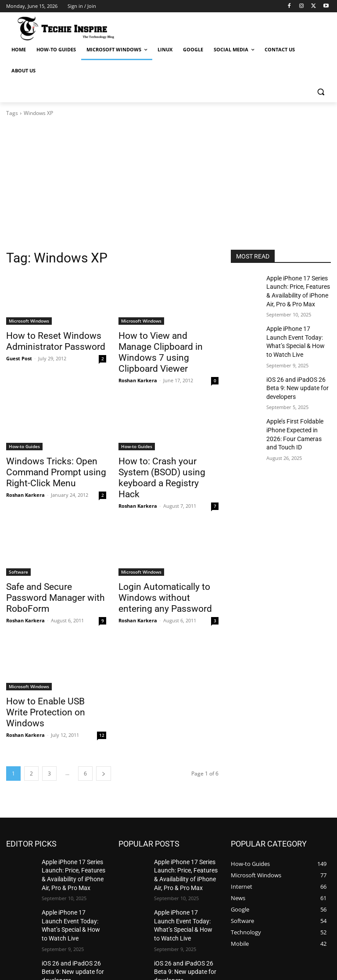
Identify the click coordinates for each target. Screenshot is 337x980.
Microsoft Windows (29, 321)
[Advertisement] (168, 183)
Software (18, 542)
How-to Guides (24, 431)
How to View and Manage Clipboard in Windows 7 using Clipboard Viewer (168, 345)
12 (102, 688)
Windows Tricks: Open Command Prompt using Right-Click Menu (47, 456)
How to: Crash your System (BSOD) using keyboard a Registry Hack (163, 456)
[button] (321, 92)
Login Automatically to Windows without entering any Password (168, 566)
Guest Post (19, 356)
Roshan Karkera (138, 365)
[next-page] (104, 726)
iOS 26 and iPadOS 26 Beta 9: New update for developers (298, 377)
